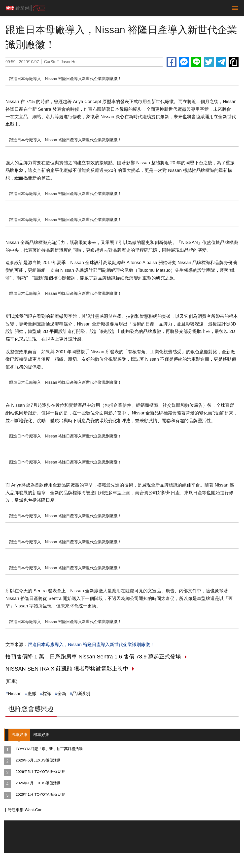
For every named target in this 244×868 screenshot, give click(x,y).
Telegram (221, 62)
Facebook (172, 62)
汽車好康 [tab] (19, 735)
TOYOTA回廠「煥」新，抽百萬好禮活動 (49, 749)
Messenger (184, 62)
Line (196, 62)
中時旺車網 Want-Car (23, 810)
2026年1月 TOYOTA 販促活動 (40, 794)
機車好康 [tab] (41, 735)
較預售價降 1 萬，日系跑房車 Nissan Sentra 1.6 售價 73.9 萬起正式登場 (93, 657)
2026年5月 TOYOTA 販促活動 (40, 772)
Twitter (209, 62)
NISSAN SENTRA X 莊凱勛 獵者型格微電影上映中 (67, 669)
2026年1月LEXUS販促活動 (38, 783)
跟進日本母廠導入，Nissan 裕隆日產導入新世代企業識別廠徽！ (91, 645)
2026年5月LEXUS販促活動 (38, 760)
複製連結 (234, 62)
